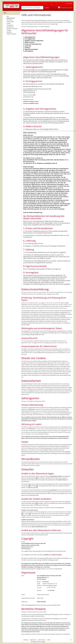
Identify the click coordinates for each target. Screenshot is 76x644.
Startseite (42, 3)
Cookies (8, 23)
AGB (8, 16)
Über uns (48, 3)
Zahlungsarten (10, 25)
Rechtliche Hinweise (11, 34)
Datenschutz (10, 20)
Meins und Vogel (57, 555)
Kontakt (54, 3)
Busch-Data (40, 565)
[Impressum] (33, 640)
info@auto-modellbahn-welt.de (31, 101)
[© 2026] (26, 640)
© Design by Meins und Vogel (38, 641)
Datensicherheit (10, 22)
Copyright (9, 30)
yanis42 (46, 555)
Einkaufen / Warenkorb (12, 29)
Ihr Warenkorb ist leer (65, 8)
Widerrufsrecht (11, 18)
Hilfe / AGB (69, 3)
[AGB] (49, 640)
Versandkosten (10, 27)
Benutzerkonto (61, 3)
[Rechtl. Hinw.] (42, 640)
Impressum (9, 32)
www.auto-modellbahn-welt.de (31, 103)
